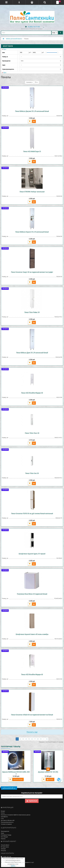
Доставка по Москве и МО (8, 820)
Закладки (3, 849)
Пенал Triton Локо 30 (32, 433)
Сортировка (29, 82)
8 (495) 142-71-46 (34, 27)
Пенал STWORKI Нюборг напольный (32, 192)
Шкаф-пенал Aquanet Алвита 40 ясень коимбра (32, 634)
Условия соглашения (6, 824)
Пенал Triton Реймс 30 (32, 312)
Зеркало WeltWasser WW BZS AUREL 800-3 (16, 773)
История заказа (5, 847)
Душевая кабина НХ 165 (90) (48, 772)
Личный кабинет (5, 845)
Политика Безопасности (7, 822)
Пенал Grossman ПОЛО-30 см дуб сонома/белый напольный (32, 514)
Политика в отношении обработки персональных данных (16, 815)
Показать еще (32, 732)
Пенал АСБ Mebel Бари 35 (32, 151)
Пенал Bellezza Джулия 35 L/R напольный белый (32, 111)
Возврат (3, 811)
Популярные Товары (6, 835)
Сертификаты (4, 817)
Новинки (3, 839)
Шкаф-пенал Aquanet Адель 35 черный (32, 554)
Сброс (4, 49)
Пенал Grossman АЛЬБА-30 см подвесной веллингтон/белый (32, 715)
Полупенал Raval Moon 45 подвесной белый (32, 594)
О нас (2, 819)
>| (47, 739)
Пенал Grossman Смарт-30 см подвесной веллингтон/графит (32, 272)
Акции (3, 833)
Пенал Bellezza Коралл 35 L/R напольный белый (32, 232)
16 (36, 82)
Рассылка (3, 851)
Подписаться (32, 801)
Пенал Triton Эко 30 (32, 473)
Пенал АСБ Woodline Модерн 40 (32, 393)
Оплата (3, 813)
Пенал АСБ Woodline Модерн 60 (32, 674)
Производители (5, 831)
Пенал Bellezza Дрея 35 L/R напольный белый (32, 353)
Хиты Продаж (4, 837)
